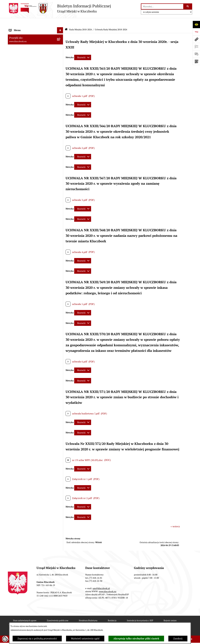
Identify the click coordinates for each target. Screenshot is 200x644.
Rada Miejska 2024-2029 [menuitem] (23, 34)
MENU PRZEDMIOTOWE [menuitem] (23, 178)
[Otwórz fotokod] (196, 61)
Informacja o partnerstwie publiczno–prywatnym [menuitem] (30, 386)
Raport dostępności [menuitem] (20, 442)
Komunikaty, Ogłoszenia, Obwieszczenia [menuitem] (31, 303)
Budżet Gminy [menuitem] (17, 206)
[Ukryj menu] (60, 22)
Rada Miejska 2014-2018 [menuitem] (23, 149)
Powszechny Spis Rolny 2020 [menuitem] (25, 420)
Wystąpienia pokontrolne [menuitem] (23, 350)
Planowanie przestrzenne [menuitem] (23, 230)
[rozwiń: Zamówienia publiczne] (61, 243)
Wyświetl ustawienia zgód (85, 639)
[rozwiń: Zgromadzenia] (61, 356)
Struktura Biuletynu (88, 612)
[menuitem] (35, 49)
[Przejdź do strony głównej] (59, 8)
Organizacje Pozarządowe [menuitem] (23, 291)
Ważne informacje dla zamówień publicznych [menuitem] (27, 251)
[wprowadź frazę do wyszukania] (162, 6)
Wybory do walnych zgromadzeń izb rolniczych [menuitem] (29, 456)
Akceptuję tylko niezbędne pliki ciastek (136, 639)
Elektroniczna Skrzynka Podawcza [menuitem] (28, 309)
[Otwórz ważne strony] (196, 47)
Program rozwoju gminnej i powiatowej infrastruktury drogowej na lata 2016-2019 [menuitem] (32, 376)
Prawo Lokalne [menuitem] (17, 200)
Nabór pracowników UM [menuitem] (22, 368)
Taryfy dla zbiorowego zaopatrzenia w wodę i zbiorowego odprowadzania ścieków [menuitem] (33, 412)
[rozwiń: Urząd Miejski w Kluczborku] (61, 162)
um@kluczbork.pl (101, 580)
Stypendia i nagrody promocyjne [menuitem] (27, 448)
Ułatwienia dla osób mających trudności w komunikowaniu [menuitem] (32, 323)
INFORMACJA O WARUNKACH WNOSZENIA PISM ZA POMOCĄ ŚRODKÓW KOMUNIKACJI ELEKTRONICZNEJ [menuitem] (27, 476)
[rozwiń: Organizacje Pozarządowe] (61, 291)
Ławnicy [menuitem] (14, 344)
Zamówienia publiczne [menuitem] (22, 243)
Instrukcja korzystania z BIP (140, 612)
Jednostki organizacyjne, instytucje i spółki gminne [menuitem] (33, 170)
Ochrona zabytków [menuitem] (19, 237)
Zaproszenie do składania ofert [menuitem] (26, 269)
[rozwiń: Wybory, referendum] (61, 338)
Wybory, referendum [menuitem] (20, 337)
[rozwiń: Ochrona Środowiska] (61, 315)
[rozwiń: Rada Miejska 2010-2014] (61, 156)
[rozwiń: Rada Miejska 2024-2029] (61, 35)
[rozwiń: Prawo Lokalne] (61, 200)
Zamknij (178, 639)
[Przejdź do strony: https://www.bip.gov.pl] (196, 32)
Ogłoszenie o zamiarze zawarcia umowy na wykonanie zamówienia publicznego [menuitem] (33, 277)
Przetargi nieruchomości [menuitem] (22, 224)
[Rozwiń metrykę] (83, 49)
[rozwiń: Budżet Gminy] (61, 206)
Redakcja (112, 612)
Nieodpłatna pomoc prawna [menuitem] (24, 362)
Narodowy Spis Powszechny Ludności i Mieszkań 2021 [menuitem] (30, 434)
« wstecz (175, 518)
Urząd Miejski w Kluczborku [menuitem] (24, 162)
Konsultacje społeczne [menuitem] (21, 404)
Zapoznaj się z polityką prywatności (37, 639)
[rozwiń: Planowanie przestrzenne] (61, 231)
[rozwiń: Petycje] (61, 285)
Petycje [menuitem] (13, 285)
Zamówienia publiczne (58, 612)
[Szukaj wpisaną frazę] (188, 6)
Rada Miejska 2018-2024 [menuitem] (23, 41)
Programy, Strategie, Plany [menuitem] (24, 297)
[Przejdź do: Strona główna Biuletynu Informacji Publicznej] (66, 21)
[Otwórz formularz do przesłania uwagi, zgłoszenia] (196, 54)
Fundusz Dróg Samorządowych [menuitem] (26, 426)
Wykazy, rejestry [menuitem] (18, 331)
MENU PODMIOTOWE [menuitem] (21, 28)
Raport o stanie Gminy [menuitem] (21, 212)
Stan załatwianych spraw (25, 612)
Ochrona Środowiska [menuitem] (20, 315)
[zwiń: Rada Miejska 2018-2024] (61, 41)
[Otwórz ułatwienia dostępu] (196, 24)
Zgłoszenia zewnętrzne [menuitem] (22, 464)
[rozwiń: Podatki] (61, 218)
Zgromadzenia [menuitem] (17, 356)
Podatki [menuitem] (13, 218)
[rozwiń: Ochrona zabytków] (61, 237)
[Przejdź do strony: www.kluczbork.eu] (196, 39)
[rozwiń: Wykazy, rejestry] (61, 331)
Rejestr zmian (170, 612)
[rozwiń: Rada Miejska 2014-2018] (61, 149)
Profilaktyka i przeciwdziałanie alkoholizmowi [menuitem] (26, 396)
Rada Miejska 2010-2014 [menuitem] (23, 155)
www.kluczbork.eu (108, 583)
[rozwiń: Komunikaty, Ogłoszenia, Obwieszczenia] (61, 303)
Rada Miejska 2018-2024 (80, 21)
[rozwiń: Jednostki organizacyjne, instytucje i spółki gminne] (61, 168)
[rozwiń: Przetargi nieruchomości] (61, 224)
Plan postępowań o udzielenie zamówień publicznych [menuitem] (32, 261)
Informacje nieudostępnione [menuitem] (25, 184)
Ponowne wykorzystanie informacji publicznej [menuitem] (28, 192)
